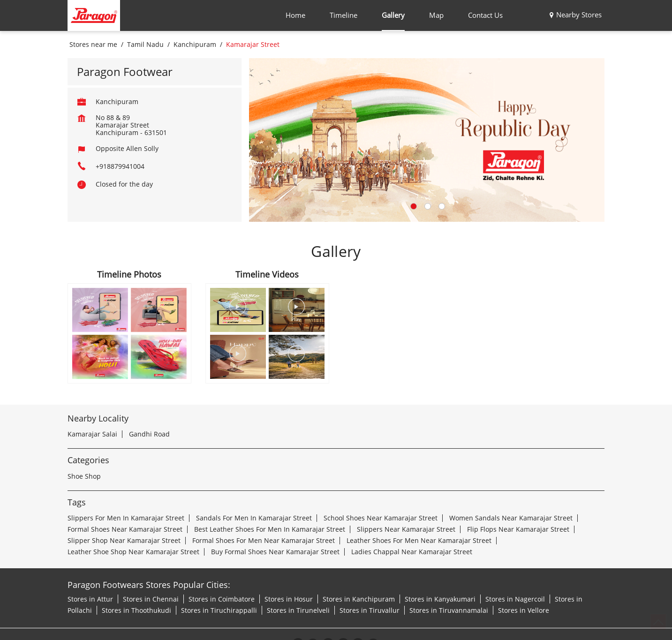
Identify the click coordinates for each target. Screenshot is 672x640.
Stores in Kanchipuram (359, 578)
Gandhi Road (149, 413)
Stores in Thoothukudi (136, 590)
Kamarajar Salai (92, 413)
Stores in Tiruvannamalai (449, 590)
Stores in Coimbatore (222, 578)
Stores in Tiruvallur (370, 590)
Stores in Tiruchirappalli (219, 590)
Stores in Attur (90, 578)
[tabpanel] (427, 119)
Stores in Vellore (524, 590)
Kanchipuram (195, 24)
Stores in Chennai (151, 578)
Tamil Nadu (145, 24)
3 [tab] (441, 264)
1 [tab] (413, 264)
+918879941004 (120, 146)
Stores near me (93, 24)
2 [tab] (427, 264)
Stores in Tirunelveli (298, 590)
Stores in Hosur (289, 578)
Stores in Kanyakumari (440, 578)
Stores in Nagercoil (515, 578)
